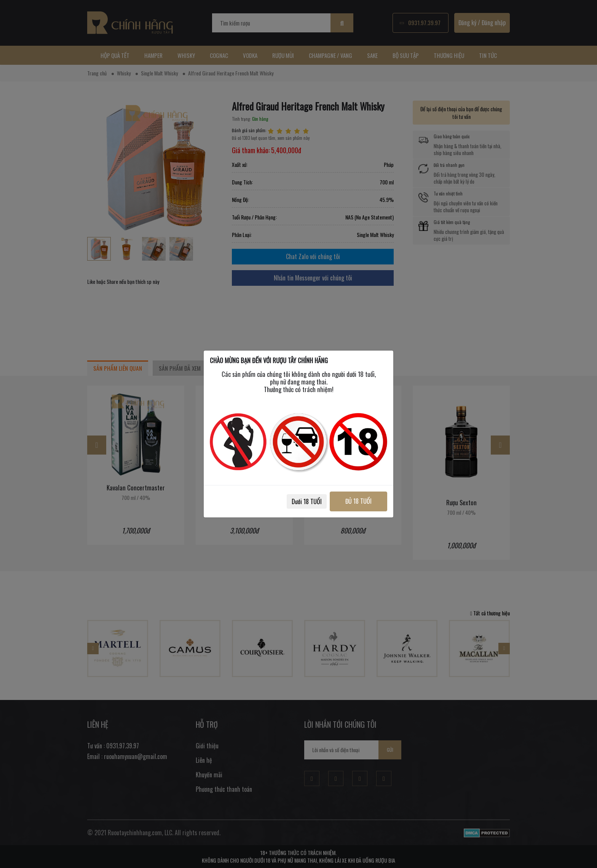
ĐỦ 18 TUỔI (358, 501)
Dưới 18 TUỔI (307, 501)
